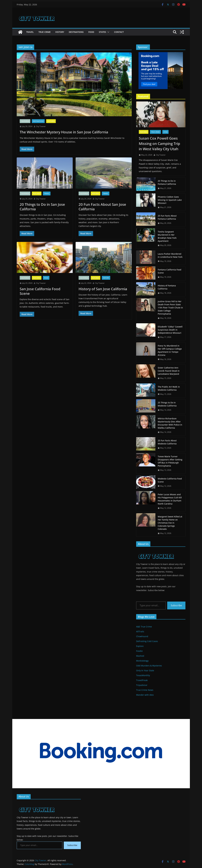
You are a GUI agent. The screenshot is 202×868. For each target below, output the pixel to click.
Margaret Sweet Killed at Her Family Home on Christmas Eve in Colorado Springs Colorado (170, 523)
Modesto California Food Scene (170, 480)
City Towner (41, 126)
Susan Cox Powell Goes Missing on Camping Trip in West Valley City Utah (159, 143)
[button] (108, 32)
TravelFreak (142, 680)
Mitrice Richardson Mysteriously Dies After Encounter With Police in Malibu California (170, 423)
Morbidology (142, 661)
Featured (51, 121)
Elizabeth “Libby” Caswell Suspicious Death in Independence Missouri (170, 330)
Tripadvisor (142, 685)
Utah (165, 132)
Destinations (76, 32)
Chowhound (142, 636)
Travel (30, 32)
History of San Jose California (103, 289)
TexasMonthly (143, 675)
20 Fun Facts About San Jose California (102, 207)
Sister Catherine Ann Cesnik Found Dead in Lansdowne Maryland (169, 371)
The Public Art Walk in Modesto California (169, 388)
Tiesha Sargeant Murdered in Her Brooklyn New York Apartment (167, 236)
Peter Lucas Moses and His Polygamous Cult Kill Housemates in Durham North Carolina (170, 499)
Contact (119, 32)
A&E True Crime (144, 627)
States (102, 32)
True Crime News (145, 690)
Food (91, 32)
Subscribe (176, 605)
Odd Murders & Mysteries (149, 666)
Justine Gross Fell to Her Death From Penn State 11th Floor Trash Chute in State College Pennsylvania (170, 308)
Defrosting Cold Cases (147, 641)
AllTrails (140, 631)
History (60, 32)
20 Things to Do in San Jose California (42, 207)
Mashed (140, 656)
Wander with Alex (145, 695)
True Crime (45, 32)
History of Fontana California (167, 287)
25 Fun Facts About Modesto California (167, 442)
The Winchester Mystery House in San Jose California (64, 132)
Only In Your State (145, 670)
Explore (140, 646)
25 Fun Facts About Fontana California (167, 217)
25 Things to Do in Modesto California (167, 404)
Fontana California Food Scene (170, 271)
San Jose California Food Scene (40, 291)
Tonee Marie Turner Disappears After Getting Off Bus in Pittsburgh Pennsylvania (170, 461)
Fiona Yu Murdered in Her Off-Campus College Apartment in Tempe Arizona (170, 350)
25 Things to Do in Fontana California (167, 182)
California (25, 121)
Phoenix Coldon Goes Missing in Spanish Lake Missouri (170, 200)
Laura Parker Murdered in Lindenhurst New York (170, 255)
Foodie (139, 651)
